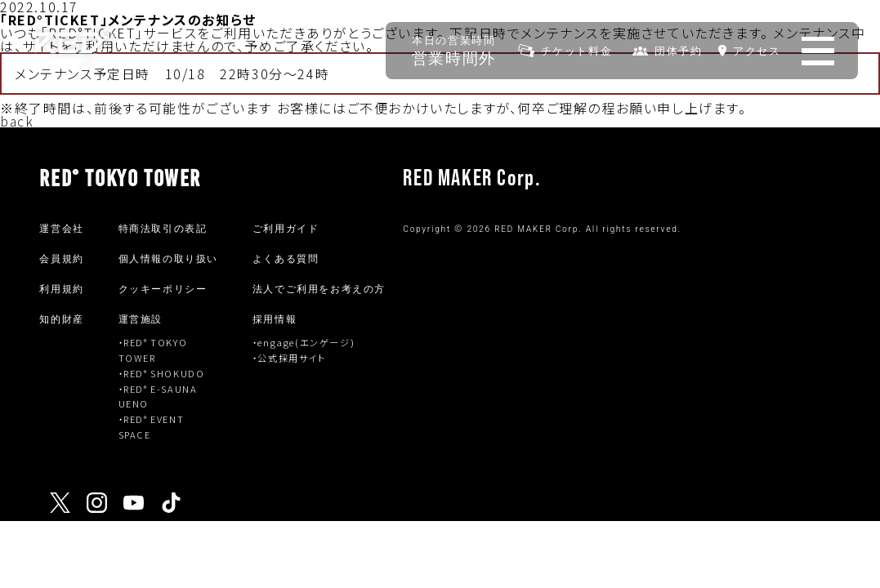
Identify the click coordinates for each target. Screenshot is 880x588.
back (17, 121)
